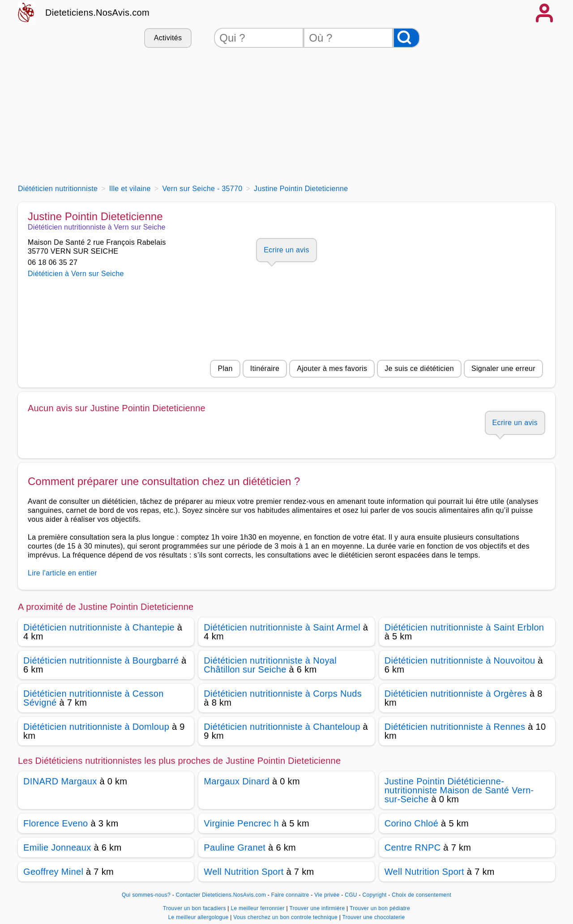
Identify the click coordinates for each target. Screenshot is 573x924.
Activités (168, 38)
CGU (351, 895)
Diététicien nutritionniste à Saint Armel (282, 627)
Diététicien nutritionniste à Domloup (96, 727)
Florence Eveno (56, 823)
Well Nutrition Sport (244, 872)
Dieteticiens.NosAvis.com (97, 13)
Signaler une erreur (503, 368)
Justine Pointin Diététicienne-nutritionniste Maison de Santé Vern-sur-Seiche (459, 790)
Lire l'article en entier (62, 573)
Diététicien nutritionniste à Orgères (456, 694)
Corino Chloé (412, 823)
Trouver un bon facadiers (195, 908)
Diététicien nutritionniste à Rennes (455, 727)
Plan (225, 368)
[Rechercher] (406, 38)
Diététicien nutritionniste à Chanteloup (282, 727)
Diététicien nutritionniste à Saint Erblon (464, 627)
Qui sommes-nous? (146, 895)
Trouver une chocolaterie (374, 917)
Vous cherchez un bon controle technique (286, 917)
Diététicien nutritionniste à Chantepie (99, 627)
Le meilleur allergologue (199, 917)
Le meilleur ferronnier (258, 908)
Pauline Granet (235, 847)
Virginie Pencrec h (241, 823)
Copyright (375, 895)
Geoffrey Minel (53, 872)
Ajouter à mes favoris (332, 368)
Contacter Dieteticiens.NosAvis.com (221, 895)
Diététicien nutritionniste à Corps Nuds (283, 694)
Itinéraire (265, 368)
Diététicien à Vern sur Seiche (76, 274)
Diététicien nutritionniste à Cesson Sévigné (94, 698)
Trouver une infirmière (318, 908)
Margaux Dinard (237, 781)
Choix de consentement (421, 895)
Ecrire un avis (286, 250)
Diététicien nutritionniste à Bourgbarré (101, 660)
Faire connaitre (290, 895)
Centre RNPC (413, 847)
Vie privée (327, 895)
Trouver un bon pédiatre (380, 908)
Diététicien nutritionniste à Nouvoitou (460, 660)
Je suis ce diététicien (419, 368)
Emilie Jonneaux (57, 847)
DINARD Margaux (60, 781)
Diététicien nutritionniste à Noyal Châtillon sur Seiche (270, 665)
